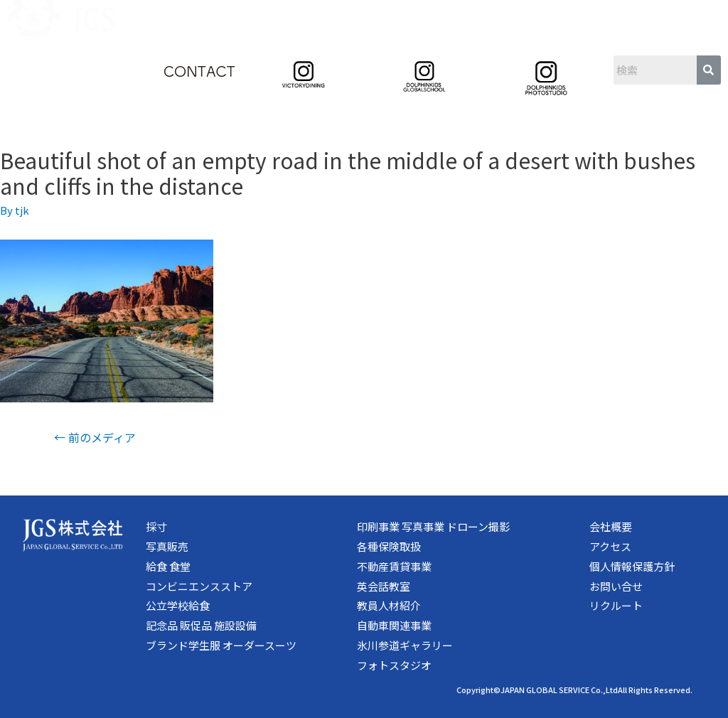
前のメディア (95, 437)
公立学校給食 (178, 605)
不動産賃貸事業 (394, 566)
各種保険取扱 (389, 546)
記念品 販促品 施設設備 (201, 625)
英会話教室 (384, 586)
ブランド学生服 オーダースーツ (221, 645)
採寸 (156, 526)
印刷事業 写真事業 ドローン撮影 (433, 526)
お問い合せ (616, 586)
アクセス (610, 546)
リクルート (616, 605)
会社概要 (611, 526)
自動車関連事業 (394, 625)
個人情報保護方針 (632, 566)
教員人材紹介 (389, 605)
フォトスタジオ (394, 665)
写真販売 (167, 546)
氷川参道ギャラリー (405, 645)
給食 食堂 (168, 566)
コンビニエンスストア (199, 586)
